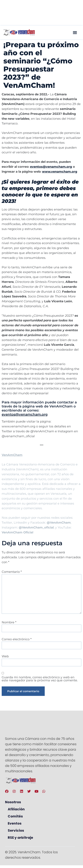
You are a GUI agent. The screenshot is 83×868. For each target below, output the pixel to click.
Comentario (12, 572)
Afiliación (16, 809)
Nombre (9, 622)
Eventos (15, 823)
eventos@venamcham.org (25, 414)
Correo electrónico (17, 639)
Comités (15, 816)
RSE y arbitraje (20, 838)
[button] (75, 32)
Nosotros (13, 802)
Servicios (16, 830)
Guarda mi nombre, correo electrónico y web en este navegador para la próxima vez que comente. (40, 679)
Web (5, 656)
